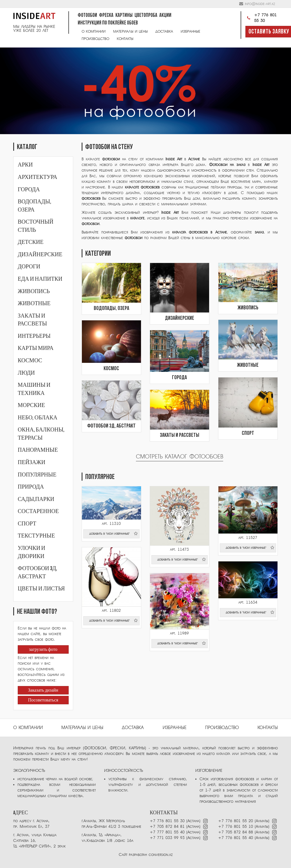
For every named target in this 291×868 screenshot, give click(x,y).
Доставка (164, 31)
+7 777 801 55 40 (167, 832)
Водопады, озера (111, 309)
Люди (26, 373)
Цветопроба (146, 16)
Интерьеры (34, 336)
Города (29, 190)
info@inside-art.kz (260, 4)
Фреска (106, 16)
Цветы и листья (41, 589)
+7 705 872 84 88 (236, 832)
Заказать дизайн (43, 691)
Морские (31, 405)
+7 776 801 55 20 (236, 821)
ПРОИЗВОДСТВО (222, 728)
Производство (95, 39)
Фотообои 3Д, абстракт (111, 426)
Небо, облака (38, 418)
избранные (175, 728)
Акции (165, 16)
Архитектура (37, 177)
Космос (30, 361)
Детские (31, 242)
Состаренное (38, 511)
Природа (31, 487)
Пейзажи (32, 462)
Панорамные (38, 450)
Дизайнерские (40, 255)
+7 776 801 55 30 (261, 18)
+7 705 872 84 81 (167, 827)
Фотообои (87, 16)
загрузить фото (43, 650)
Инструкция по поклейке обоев (108, 23)
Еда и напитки (40, 279)
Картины (124, 16)
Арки (25, 165)
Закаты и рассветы (180, 435)
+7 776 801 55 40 (236, 838)
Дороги (29, 267)
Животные (34, 303)
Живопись (34, 291)
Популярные (37, 475)
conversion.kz (161, 855)
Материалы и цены (130, 31)
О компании (94, 31)
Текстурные (36, 536)
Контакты (125, 39)
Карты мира (36, 348)
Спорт (27, 524)
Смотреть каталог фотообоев (180, 457)
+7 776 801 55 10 (236, 827)
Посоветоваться (43, 700)
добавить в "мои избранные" (113, 534)
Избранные (191, 31)
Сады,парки (36, 499)
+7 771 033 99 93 (167, 838)
